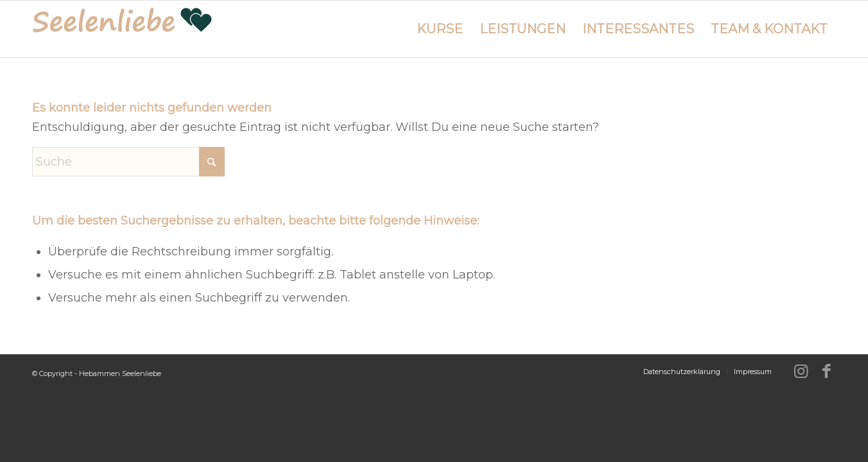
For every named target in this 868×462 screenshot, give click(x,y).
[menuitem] (440, 29)
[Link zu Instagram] (801, 371)
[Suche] (128, 162)
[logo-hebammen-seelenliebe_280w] (122, 29)
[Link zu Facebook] (826, 371)
